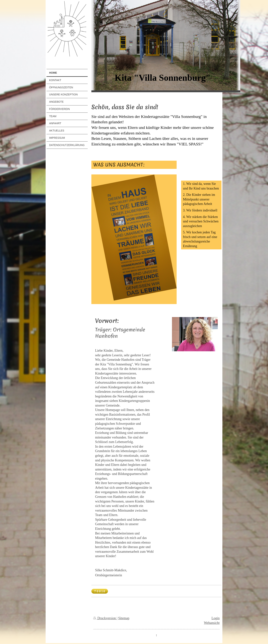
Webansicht (212, 623)
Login (216, 618)
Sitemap (124, 618)
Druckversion (105, 618)
